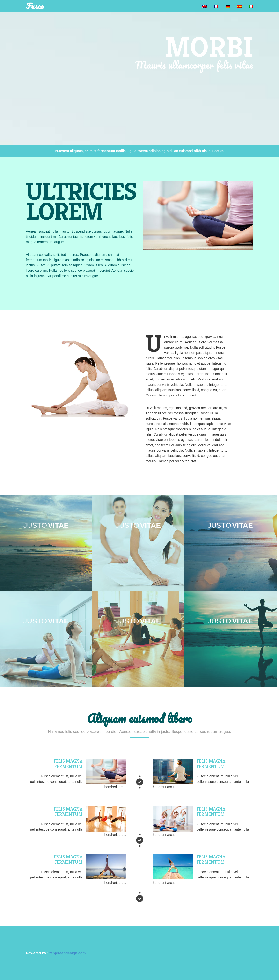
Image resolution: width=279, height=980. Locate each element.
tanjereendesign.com (68, 953)
